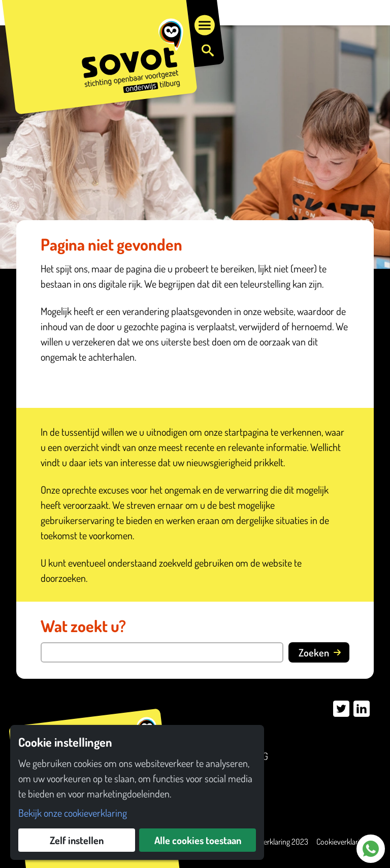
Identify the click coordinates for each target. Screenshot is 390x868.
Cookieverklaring (342, 842)
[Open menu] (205, 25)
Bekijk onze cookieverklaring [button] (73, 813)
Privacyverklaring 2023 (273, 842)
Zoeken (320, 652)
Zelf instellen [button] (77, 840)
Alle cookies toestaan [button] (198, 840)
